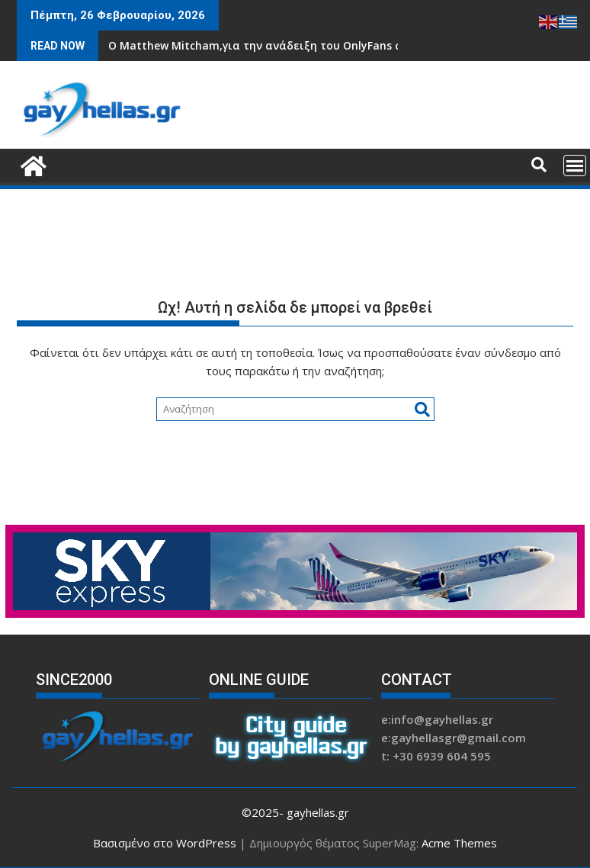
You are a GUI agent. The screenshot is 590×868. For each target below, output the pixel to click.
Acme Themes (459, 843)
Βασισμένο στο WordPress (165, 843)
